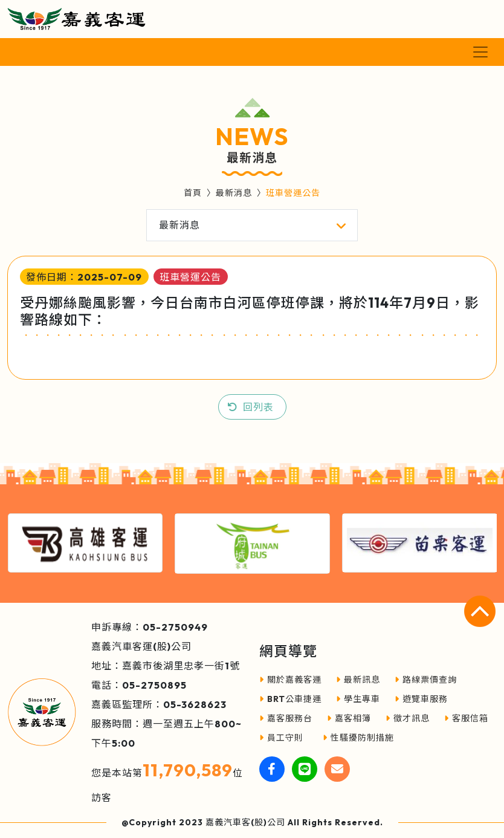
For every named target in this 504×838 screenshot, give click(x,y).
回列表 (258, 407)
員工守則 (281, 738)
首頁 (193, 193)
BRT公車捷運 (290, 699)
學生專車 (358, 699)
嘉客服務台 (286, 718)
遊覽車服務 (421, 699)
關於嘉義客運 (290, 680)
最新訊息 (358, 680)
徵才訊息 (408, 718)
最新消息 (234, 193)
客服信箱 (466, 718)
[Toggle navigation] (480, 52)
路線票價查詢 (426, 680)
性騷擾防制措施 (358, 738)
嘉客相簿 (349, 718)
